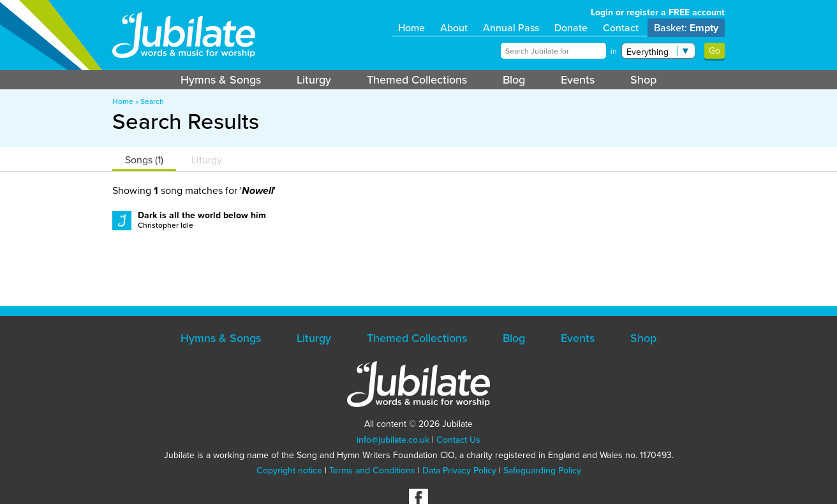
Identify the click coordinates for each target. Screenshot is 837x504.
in (614, 51)
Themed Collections (417, 80)
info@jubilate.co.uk (393, 440)
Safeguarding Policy (542, 471)
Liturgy (314, 80)
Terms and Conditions (372, 471)
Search (152, 101)
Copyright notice (289, 471)
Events (578, 80)
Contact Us (458, 440)
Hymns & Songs (221, 80)
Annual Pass (511, 28)
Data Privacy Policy (459, 471)
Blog (514, 80)
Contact (621, 28)
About (454, 28)
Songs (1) (144, 160)
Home (411, 28)
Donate (571, 28)
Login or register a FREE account (658, 12)
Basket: (686, 28)
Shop (643, 80)
